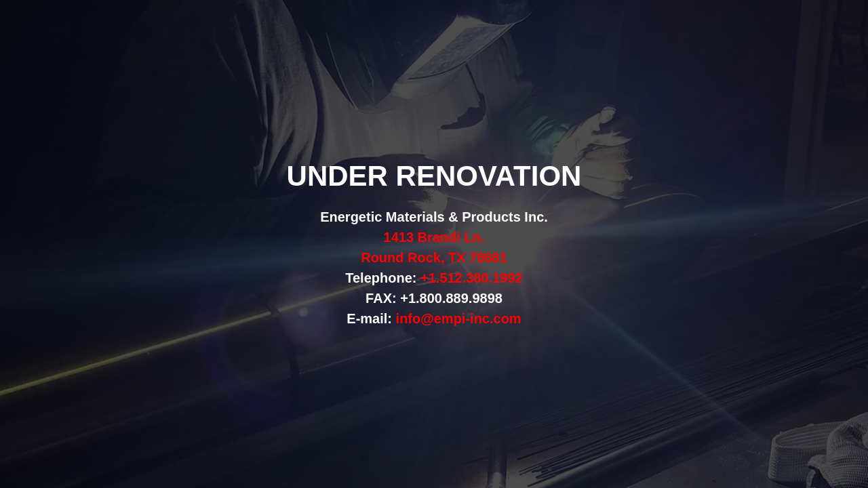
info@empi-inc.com (459, 319)
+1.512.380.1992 (472, 278)
